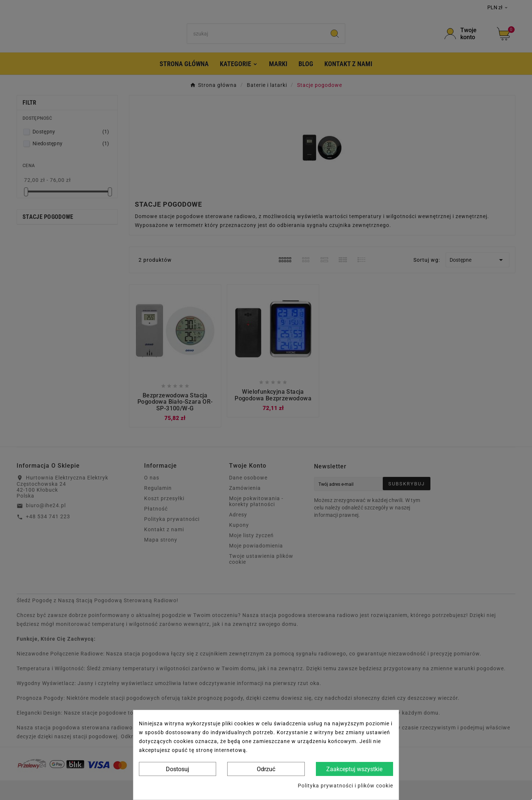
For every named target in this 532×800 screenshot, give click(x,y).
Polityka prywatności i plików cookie (345, 786)
